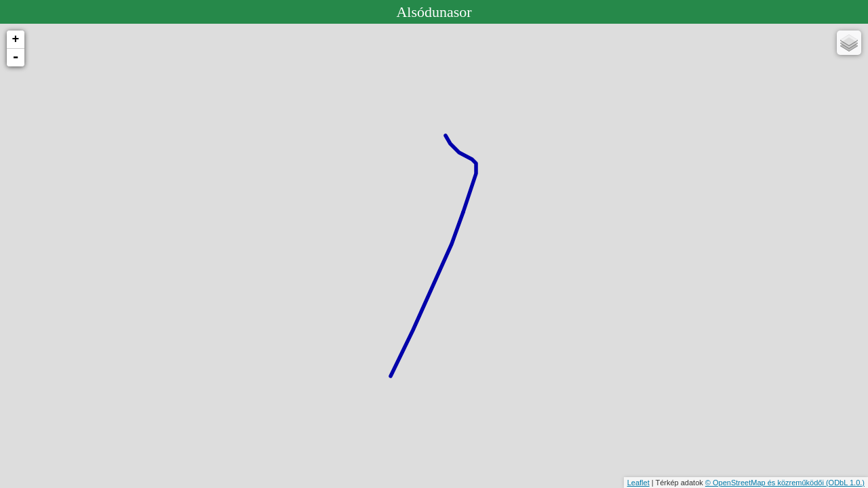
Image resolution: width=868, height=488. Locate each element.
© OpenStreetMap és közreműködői (766, 483)
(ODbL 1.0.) (845, 483)
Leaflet (638, 483)
